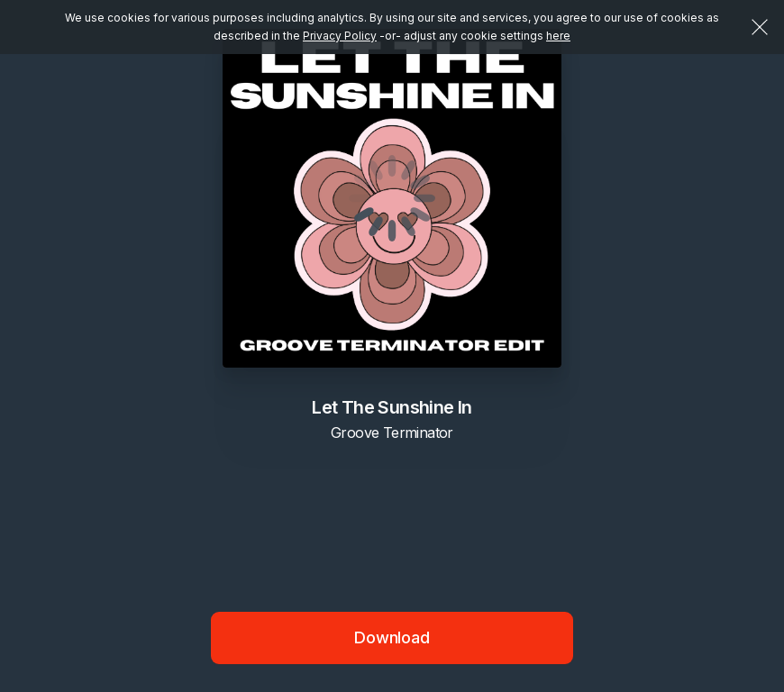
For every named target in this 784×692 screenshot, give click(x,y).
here (558, 36)
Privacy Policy (340, 36)
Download (392, 637)
